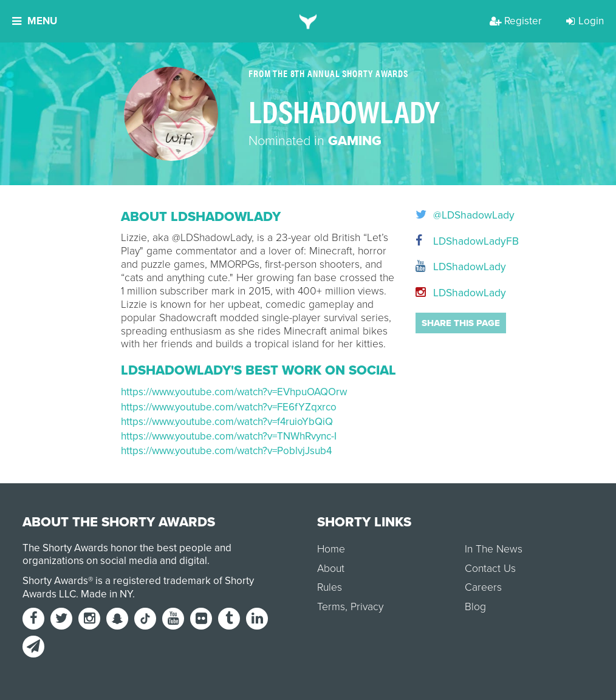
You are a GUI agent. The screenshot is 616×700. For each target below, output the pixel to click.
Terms (331, 607)
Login (585, 21)
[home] (308, 21)
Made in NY (107, 594)
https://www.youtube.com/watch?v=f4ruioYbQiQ (227, 422)
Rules (330, 587)
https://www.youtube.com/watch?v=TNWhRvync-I (229, 436)
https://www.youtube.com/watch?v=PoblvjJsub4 (226, 451)
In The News (494, 549)
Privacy (367, 607)
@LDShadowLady (456, 216)
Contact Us (490, 569)
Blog (475, 607)
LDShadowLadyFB (456, 241)
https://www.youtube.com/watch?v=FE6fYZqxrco (229, 407)
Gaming (355, 141)
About (331, 569)
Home (331, 549)
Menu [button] (35, 21)
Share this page (461, 323)
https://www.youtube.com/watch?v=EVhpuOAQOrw (234, 392)
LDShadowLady (456, 267)
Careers (483, 587)
